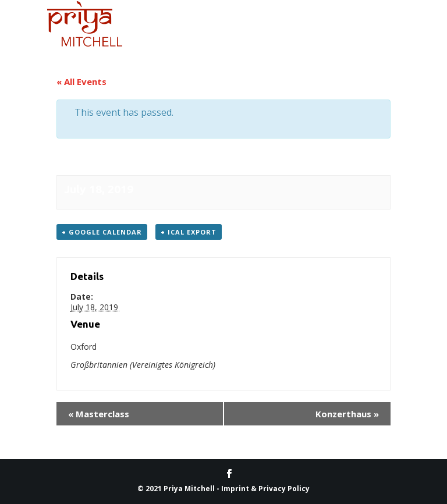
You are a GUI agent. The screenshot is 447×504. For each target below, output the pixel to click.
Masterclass (99, 414)
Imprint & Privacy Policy (265, 489)
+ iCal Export (189, 232)
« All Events (81, 81)
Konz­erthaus (347, 414)
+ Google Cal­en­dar (102, 232)
